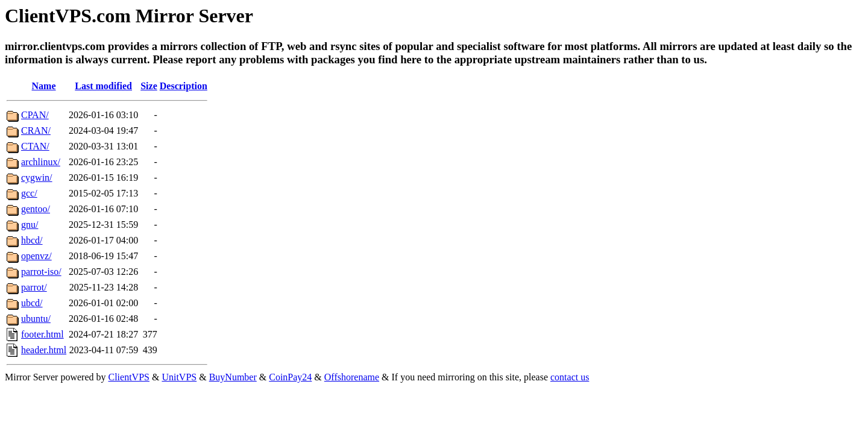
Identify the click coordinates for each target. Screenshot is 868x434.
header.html (44, 350)
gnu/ (30, 225)
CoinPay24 (290, 377)
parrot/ (34, 287)
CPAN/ (35, 115)
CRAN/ (36, 131)
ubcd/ (32, 303)
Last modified (103, 86)
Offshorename (352, 377)
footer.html (42, 334)
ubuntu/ (36, 319)
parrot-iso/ (41, 272)
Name (44, 86)
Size (149, 86)
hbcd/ (32, 240)
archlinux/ (41, 162)
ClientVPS (129, 377)
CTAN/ (35, 146)
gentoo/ (36, 209)
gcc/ (29, 193)
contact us (570, 377)
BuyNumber (233, 377)
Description (184, 86)
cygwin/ (37, 178)
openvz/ (36, 256)
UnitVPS (179, 377)
